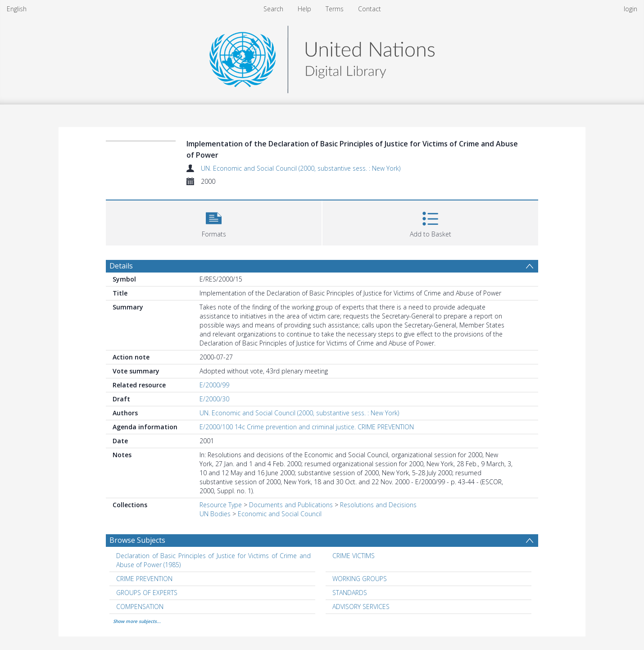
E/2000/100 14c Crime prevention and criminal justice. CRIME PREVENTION (307, 427)
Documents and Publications (291, 505)
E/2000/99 (214, 385)
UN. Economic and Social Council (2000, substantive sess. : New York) (301, 168)
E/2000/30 (214, 399)
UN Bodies (215, 514)
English (17, 9)
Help (304, 9)
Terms (335, 9)
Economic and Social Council (280, 514)
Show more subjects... (137, 621)
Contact (370, 9)
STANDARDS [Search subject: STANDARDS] (350, 593)
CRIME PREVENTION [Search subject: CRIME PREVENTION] (144, 579)
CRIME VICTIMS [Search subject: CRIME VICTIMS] (354, 556)
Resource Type (221, 505)
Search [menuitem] (273, 9)
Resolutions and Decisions (378, 505)
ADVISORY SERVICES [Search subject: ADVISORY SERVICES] (361, 607)
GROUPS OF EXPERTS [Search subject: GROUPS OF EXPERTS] (147, 593)
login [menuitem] (630, 9)
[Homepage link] (322, 57)
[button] (214, 222)
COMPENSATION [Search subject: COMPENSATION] (140, 607)
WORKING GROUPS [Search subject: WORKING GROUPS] (360, 579)
